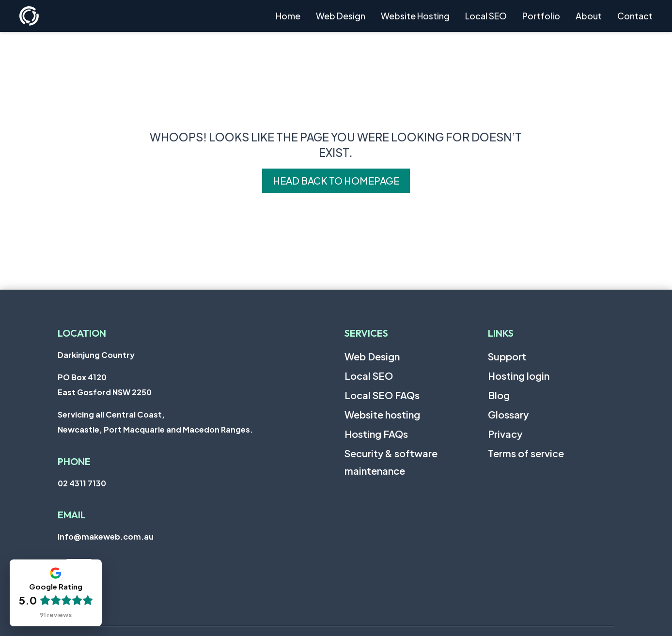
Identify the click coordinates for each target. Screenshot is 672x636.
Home (288, 16)
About (589, 16)
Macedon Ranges (216, 429)
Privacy (505, 434)
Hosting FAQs (376, 434)
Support (507, 356)
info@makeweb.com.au (106, 536)
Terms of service (526, 453)
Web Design (341, 16)
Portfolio (541, 16)
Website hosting (382, 414)
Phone (74, 461)
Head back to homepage (336, 180)
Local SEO (486, 16)
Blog (499, 395)
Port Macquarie (134, 429)
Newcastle (78, 429)
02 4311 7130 (82, 483)
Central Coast (134, 414)
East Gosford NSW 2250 (105, 392)
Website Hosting (415, 16)
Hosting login (519, 376)
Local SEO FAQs (382, 395)
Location (82, 333)
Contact (635, 16)
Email (72, 515)
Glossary (508, 414)
